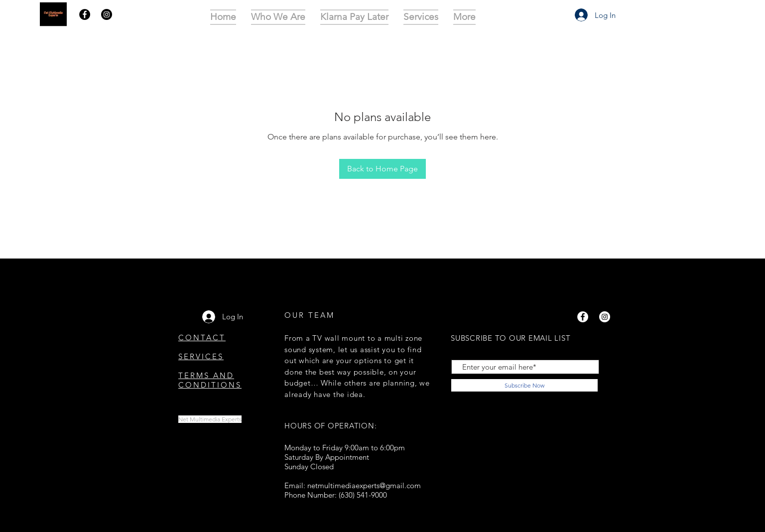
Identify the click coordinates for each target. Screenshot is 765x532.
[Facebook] (85, 14)
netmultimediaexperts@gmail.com (364, 485)
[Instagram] (107, 14)
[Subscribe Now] (524, 385)
